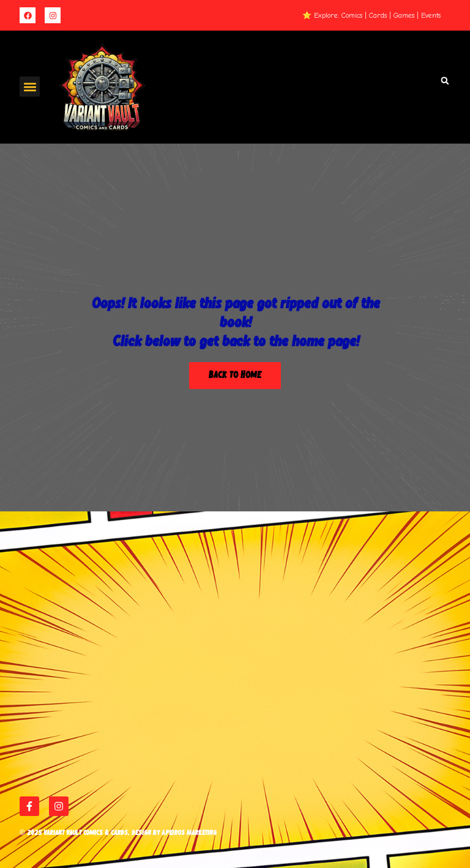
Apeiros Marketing (189, 833)
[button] (30, 87)
